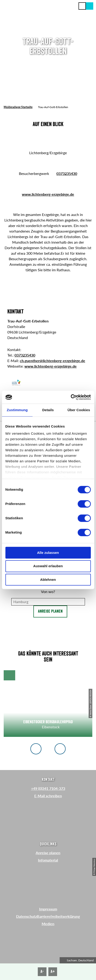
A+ (53, 971)
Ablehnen (48, 580)
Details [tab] (48, 410)
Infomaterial (48, 860)
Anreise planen (50, 611)
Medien (48, 924)
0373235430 (67, 173)
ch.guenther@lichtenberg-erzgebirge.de (52, 361)
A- (42, 971)
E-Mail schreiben (48, 796)
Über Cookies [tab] (79, 410)
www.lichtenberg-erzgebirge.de (48, 194)
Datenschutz (26, 916)
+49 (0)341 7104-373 (48, 788)
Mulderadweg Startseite (18, 107)
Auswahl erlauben (48, 566)
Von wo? (48, 592)
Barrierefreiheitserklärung (58, 916)
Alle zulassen (48, 553)
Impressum (48, 909)
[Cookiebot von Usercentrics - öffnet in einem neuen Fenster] (71, 397)
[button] (90, 6)
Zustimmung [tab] (17, 410)
